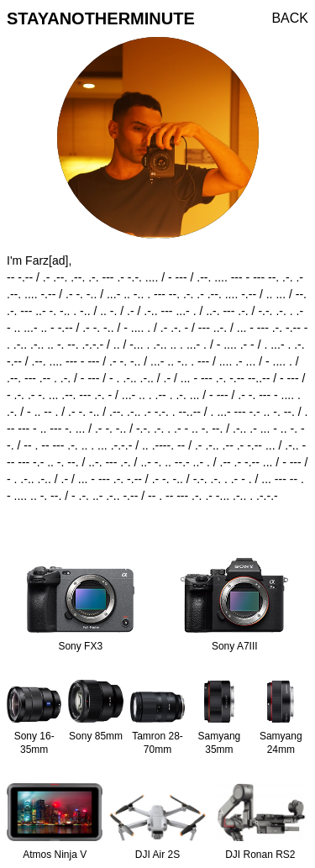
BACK (290, 18)
